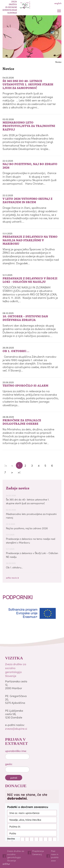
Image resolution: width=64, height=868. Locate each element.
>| (19, 472)
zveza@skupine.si (16, 728)
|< (6, 465)
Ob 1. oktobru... (14, 567)
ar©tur (6, 864)
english (58, 3)
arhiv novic (12, 578)
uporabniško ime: (16, 751)
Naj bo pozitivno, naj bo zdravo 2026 (27, 528)
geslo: (9, 764)
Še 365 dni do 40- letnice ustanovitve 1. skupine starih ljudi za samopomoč (28, 501)
